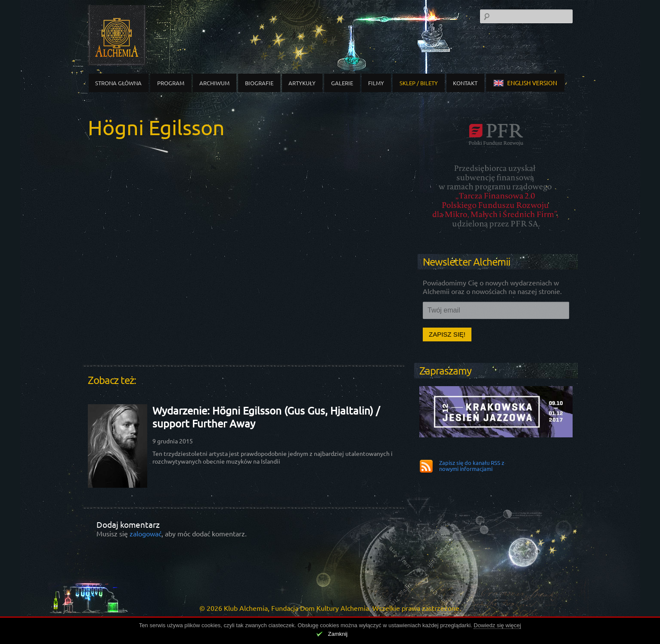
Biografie (259, 83)
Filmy (376, 83)
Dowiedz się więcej (497, 625)
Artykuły (302, 83)
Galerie (342, 83)
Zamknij (338, 634)
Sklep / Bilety (419, 83)
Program (171, 83)
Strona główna (118, 83)
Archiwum (214, 83)
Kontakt (465, 83)
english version (525, 83)
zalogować (146, 533)
